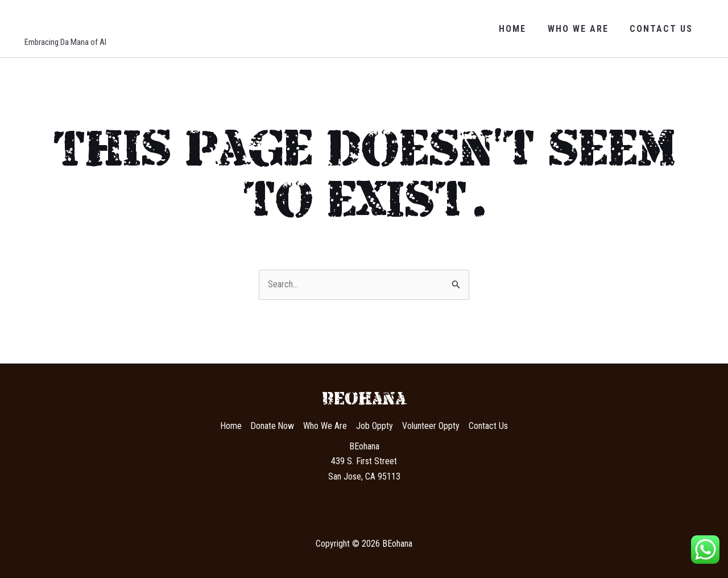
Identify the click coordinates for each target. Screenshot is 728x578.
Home (520, 29)
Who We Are (583, 29)
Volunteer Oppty (431, 426)
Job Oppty (375, 426)
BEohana (74, 22)
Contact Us (663, 29)
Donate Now (272, 426)
